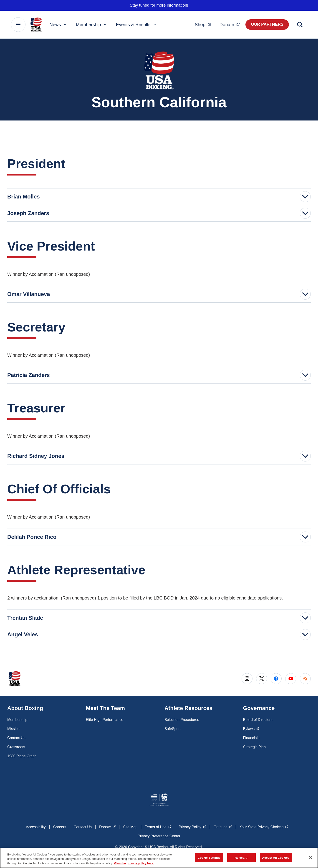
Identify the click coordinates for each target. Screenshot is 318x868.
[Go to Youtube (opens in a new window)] (291, 679)
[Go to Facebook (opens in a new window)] (276, 679)
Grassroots (16, 747)
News (58, 25)
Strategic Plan (255, 747)
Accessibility (36, 827)
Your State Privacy (264, 827)
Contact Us (16, 738)
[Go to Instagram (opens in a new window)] (247, 679)
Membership (92, 25)
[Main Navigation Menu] (18, 25)
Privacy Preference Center (159, 836)
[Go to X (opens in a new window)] (262, 679)
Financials (251, 738)
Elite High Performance (105, 720)
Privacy (192, 827)
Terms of (158, 827)
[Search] (300, 25)
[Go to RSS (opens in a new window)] (305, 679)
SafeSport (173, 729)
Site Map (130, 827)
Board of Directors (258, 720)
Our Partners (267, 24)
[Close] (311, 859)
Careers (60, 827)
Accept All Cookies (276, 859)
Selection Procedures (182, 720)
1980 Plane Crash (22, 756)
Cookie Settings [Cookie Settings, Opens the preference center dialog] (209, 859)
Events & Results (136, 25)
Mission (13, 729)
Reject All (242, 859)
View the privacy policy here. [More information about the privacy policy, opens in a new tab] (134, 865)
